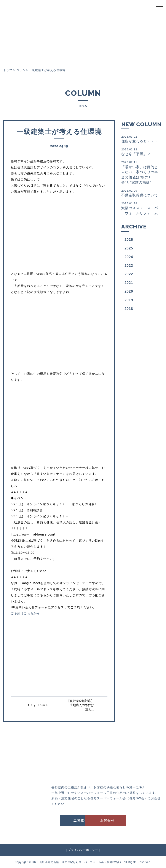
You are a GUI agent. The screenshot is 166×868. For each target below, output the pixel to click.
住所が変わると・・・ (140, 139)
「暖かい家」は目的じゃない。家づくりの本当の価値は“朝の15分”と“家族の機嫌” (140, 172)
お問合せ (106, 820)
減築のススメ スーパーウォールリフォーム (140, 208)
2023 (129, 266)
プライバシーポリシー (83, 850)
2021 (129, 283)
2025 (129, 248)
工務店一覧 (63, 820)
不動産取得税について (140, 193)
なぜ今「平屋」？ (140, 152)
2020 (129, 291)
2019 (129, 300)
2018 (129, 309)
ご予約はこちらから (25, 613)
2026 (129, 240)
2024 (129, 257)
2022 (129, 274)
